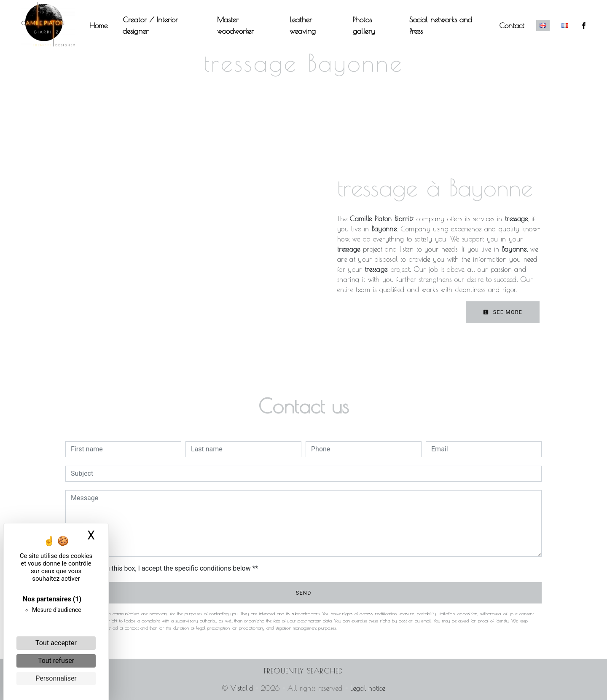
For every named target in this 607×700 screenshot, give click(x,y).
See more (503, 312)
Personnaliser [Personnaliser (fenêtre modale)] (56, 678)
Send (304, 593)
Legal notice (367, 688)
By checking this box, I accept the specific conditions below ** (166, 568)
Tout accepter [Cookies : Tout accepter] (56, 643)
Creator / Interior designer (156, 25)
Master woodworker (238, 25)
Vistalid (242, 688)
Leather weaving (303, 25)
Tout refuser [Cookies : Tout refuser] (56, 661)
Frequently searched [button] (303, 671)
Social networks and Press (438, 25)
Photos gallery (363, 25)
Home (104, 25)
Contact (506, 25)
